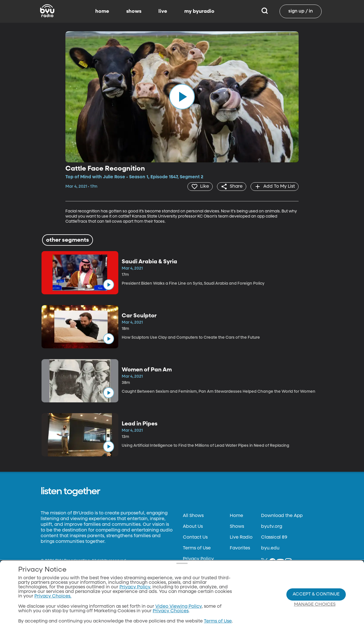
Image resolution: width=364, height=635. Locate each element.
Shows (237, 527)
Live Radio (241, 537)
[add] (275, 187)
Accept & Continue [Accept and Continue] (316, 594)
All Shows (193, 516)
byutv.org (272, 527)
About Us (193, 527)
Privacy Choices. (53, 596)
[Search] (265, 11)
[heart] (200, 187)
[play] (182, 97)
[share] (232, 187)
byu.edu (270, 548)
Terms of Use (197, 548)
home (102, 11)
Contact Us (195, 537)
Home (236, 516)
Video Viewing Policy (178, 607)
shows (134, 11)
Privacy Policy (198, 559)
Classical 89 (274, 537)
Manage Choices (315, 605)
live (163, 11)
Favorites (240, 548)
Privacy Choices (171, 611)
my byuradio (199, 11)
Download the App (282, 516)
